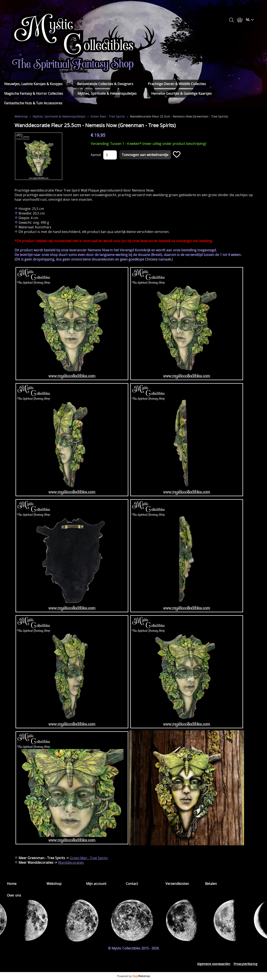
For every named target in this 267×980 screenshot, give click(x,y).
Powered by (133, 976)
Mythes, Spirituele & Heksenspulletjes (107, 93)
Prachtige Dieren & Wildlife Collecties (177, 84)
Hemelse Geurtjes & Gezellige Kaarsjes (181, 93)
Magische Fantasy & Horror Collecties (34, 93)
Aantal (96, 155)
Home (12, 884)
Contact (132, 884)
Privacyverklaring (246, 964)
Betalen (211, 884)
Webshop (21, 116)
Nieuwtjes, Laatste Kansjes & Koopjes (33, 84)
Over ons (14, 895)
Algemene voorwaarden (214, 964)
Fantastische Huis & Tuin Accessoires (33, 103)
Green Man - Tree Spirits (108, 116)
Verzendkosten (177, 884)
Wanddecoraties (71, 862)
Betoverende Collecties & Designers (105, 84)
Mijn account (96, 884)
